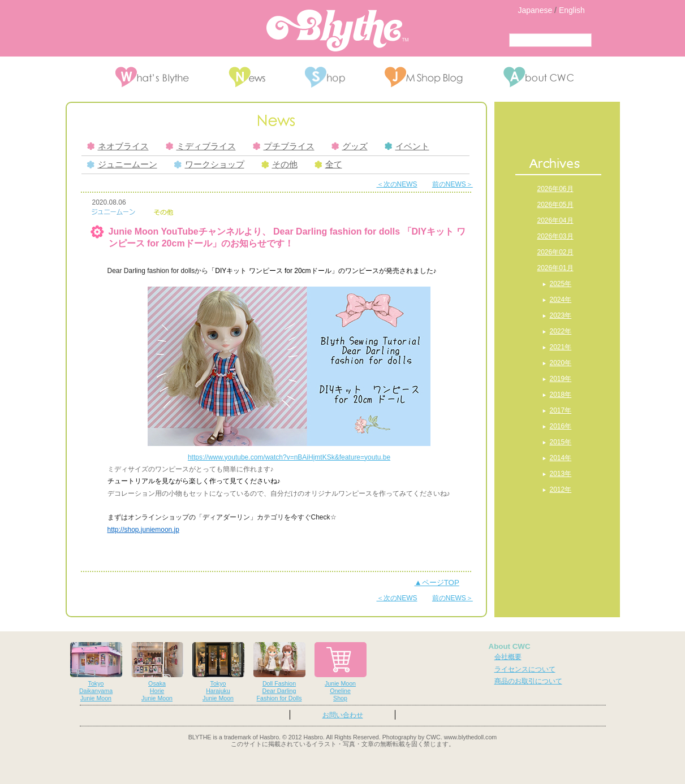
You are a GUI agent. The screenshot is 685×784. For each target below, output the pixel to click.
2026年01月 (555, 268)
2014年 (561, 458)
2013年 (561, 474)
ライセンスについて (525, 669)
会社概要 (508, 657)
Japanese (535, 10)
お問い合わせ (343, 715)
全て (328, 164)
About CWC (510, 646)
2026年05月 (555, 205)
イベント (407, 146)
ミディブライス (201, 146)
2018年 (561, 395)
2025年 (561, 284)
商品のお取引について (528, 681)
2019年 (561, 379)
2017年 (561, 410)
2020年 (561, 363)
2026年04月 (555, 220)
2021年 (561, 347)
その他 (279, 164)
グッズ (350, 146)
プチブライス (284, 146)
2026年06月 (555, 189)
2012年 (561, 490)
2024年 (561, 300)
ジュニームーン (122, 164)
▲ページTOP (437, 582)
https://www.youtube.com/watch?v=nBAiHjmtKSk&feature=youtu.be (289, 457)
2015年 (561, 442)
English (572, 10)
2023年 (561, 315)
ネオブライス (118, 146)
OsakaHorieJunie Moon (157, 672)
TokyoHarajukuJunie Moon (218, 672)
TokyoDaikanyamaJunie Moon (96, 672)
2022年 (561, 331)
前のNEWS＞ (453, 184)
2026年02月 (555, 252)
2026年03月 (555, 236)
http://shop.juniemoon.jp (143, 530)
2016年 (561, 426)
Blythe (337, 31)
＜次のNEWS (397, 184)
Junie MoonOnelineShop (341, 672)
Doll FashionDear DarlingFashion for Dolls (279, 672)
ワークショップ (209, 164)
